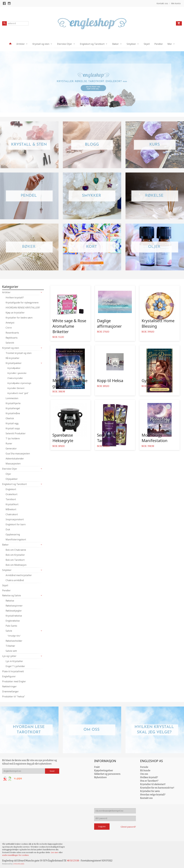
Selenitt (10, 343)
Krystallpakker (14, 363)
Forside (144, 767)
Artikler (21, 44)
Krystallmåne (13, 413)
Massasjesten (13, 464)
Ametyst (10, 323)
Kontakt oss (146, 798)
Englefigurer (9, 676)
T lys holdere (13, 438)
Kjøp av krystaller (15, 313)
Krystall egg (12, 423)
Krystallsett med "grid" (18, 393)
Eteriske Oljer (65, 44)
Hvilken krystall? (15, 298)
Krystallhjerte (13, 403)
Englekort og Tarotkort (92, 44)
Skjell (147, 44)
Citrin (9, 328)
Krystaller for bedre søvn (19, 318)
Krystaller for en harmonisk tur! (157, 788)
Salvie (9, 631)
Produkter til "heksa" (14, 696)
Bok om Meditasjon (16, 565)
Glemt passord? (128, 827)
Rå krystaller (13, 358)
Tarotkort (11, 499)
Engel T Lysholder (15, 666)
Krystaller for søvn (150, 791)
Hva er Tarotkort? (149, 781)
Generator (11, 448)
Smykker (131, 44)
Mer (170, 44)
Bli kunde (145, 770)
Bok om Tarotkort (15, 560)
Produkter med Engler (14, 681)
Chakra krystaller (15, 378)
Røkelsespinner (14, 606)
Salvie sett (11, 651)
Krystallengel (13, 408)
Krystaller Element (16, 388)
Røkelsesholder (14, 641)
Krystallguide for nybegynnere (22, 303)
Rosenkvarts (12, 333)
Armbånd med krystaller (19, 575)
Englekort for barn (16, 524)
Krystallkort (12, 504)
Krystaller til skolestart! (153, 784)
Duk (8, 529)
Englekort (11, 489)
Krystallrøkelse (14, 616)
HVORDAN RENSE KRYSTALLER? (23, 308)
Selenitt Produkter (16, 433)
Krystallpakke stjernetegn (19, 383)
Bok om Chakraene (16, 550)
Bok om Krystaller (15, 555)
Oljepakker (12, 479)
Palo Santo (11, 626)
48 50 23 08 (73, 861)
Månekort (11, 509)
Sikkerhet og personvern (107, 774)
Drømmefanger (10, 691)
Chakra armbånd (15, 580)
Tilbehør (10, 646)
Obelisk (10, 418)
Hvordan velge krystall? (153, 795)
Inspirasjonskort (15, 519)
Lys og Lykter (9, 656)
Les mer (55, 852)
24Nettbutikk (19, 864)
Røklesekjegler (14, 611)
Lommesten (12, 398)
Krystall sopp (13, 428)
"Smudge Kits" (14, 636)
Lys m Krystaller (14, 661)
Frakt (97, 767)
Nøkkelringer (9, 686)
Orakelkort (11, 494)
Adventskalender (15, 459)
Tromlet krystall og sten (19, 353)
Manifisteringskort (16, 539)
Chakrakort (12, 514)
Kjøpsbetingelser (104, 770)
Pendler (159, 44)
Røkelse (10, 601)
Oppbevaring (13, 534)
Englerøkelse (13, 621)
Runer (9, 443)
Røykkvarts (12, 338)
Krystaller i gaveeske (17, 373)
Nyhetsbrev (100, 777)
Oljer (8, 474)
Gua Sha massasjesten (18, 454)
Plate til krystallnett (13, 671)
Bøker (116, 44)
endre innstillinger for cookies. (16, 855)
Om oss (144, 774)
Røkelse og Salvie (11, 595)
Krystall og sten (41, 44)
